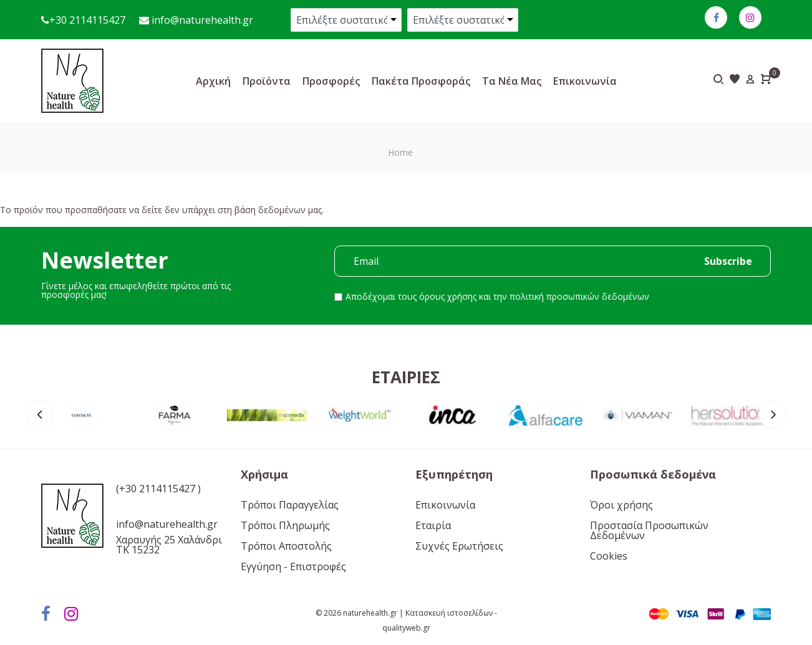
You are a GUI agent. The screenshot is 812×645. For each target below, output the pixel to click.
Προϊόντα (267, 81)
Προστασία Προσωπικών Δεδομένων (649, 530)
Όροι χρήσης (621, 505)
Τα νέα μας (512, 81)
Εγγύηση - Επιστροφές (293, 566)
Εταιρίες (406, 377)
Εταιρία (433, 525)
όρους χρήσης (448, 296)
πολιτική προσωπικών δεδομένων (579, 296)
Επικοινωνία (585, 81)
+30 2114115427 (87, 20)
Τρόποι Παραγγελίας (290, 505)
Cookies (609, 556)
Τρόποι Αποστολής (286, 546)
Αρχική (213, 81)
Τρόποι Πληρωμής (285, 525)
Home (400, 152)
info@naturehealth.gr (201, 20)
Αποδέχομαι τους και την (497, 296)
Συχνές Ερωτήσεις (459, 546)
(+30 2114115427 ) (158, 489)
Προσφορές (331, 81)
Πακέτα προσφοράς (421, 81)
